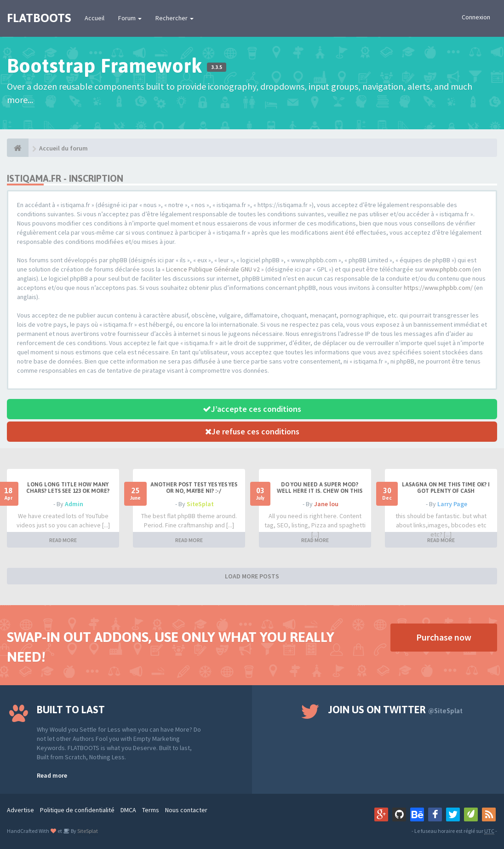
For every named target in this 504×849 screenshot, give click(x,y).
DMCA (128, 810)
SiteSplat (200, 504)
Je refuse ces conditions (252, 431)
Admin (74, 504)
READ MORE (63, 540)
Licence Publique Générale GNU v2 (213, 269)
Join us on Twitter (395, 710)
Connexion (476, 17)
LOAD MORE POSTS (252, 576)
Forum (130, 18)
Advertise (20, 810)
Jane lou (326, 504)
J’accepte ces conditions (252, 409)
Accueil (94, 18)
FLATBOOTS (39, 18)
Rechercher (175, 18)
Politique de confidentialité (77, 810)
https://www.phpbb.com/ (438, 288)
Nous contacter (186, 810)
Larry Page (452, 504)
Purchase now (444, 637)
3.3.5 (217, 67)
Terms (151, 810)
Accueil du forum (63, 148)
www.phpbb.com (448, 269)
